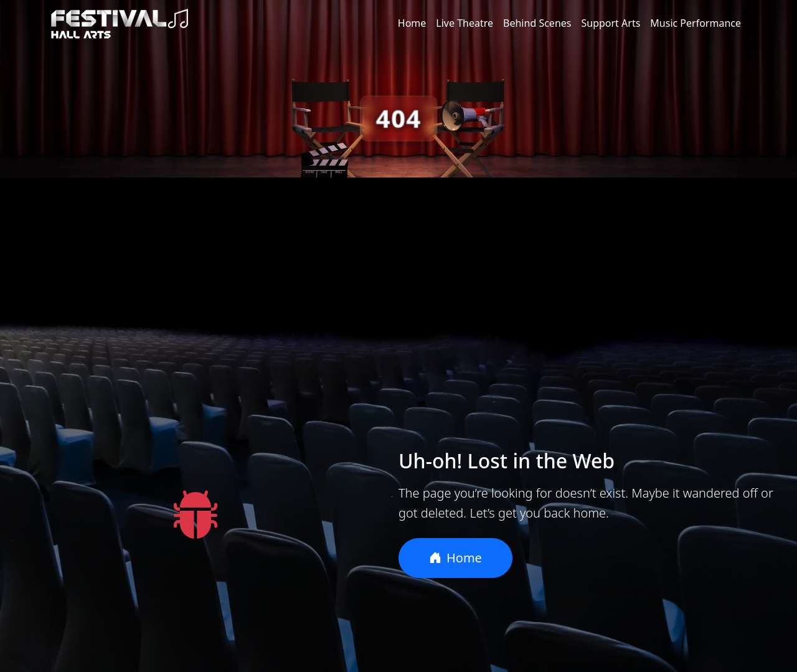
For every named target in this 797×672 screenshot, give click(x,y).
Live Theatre (465, 23)
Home (412, 23)
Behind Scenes (537, 23)
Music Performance (696, 23)
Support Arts (611, 23)
